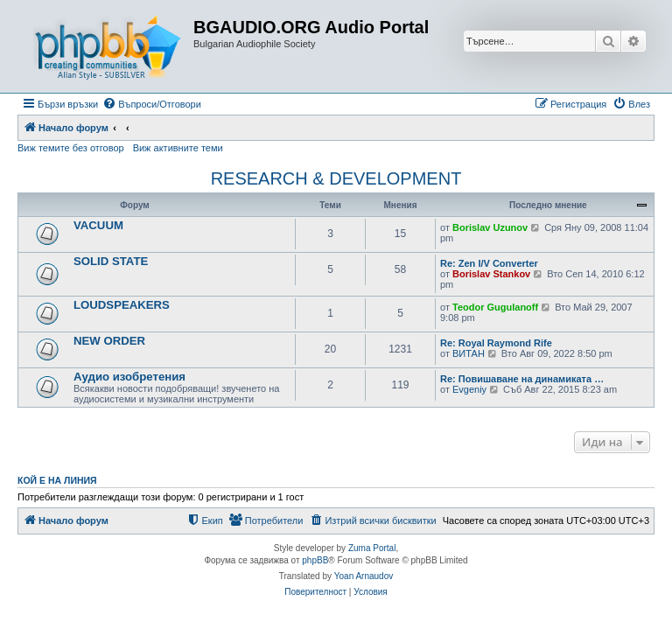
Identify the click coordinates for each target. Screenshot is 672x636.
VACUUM (98, 225)
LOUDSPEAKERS (122, 305)
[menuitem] (152, 104)
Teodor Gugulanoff (495, 307)
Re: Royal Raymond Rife (496, 343)
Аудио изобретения (129, 377)
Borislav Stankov (491, 274)
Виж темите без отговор (71, 148)
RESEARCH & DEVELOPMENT (336, 178)
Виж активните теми (178, 148)
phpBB (315, 560)
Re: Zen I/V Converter (489, 263)
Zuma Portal (372, 548)
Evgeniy (469, 389)
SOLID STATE (111, 261)
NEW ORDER (109, 341)
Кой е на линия (57, 480)
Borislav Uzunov (490, 227)
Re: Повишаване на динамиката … (522, 379)
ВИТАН (469, 353)
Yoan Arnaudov (364, 576)
